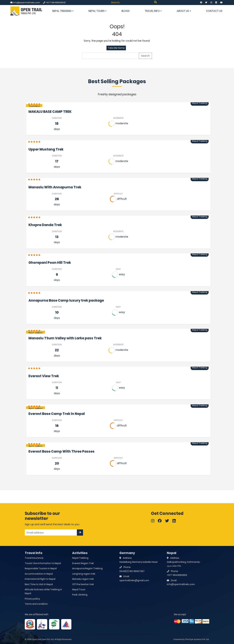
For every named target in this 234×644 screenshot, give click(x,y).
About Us (184, 11)
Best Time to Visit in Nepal (39, 584)
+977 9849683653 (177, 575)
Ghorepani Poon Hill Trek (50, 263)
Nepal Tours (97, 11)
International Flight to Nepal (40, 579)
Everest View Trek (44, 376)
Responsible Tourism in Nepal (41, 569)
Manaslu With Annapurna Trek (55, 187)
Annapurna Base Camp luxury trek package (66, 300)
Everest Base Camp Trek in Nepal (57, 414)
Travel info (153, 11)
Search (145, 56)
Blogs (126, 11)
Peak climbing (80, 595)
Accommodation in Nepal (39, 574)
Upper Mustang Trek (46, 149)
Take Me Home (116, 48)
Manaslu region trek (83, 579)
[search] (111, 56)
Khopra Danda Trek (45, 225)
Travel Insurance (34, 558)
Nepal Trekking (63, 11)
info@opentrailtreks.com (181, 584)
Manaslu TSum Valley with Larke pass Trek (65, 338)
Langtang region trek (84, 574)
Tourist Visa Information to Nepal (43, 563)
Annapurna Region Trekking (87, 569)
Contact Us (214, 11)
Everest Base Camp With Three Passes (61, 451)
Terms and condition (36, 604)
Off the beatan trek (83, 584)
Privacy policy (32, 599)
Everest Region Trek (83, 563)
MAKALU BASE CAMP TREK (50, 112)
